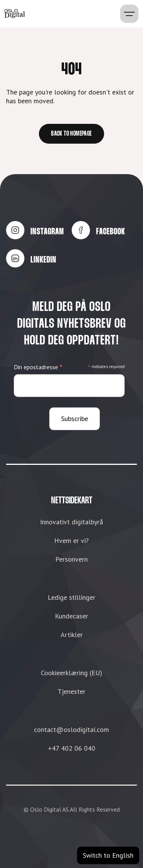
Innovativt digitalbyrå (71, 522)
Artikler (72, 635)
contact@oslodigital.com (71, 729)
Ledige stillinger (71, 597)
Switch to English (108, 855)
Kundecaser (71, 616)
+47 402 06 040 (72, 748)
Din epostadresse (38, 367)
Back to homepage (71, 134)
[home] (15, 14)
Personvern (71, 559)
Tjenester (71, 691)
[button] (129, 14)
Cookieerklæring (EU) (71, 673)
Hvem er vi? (71, 540)
